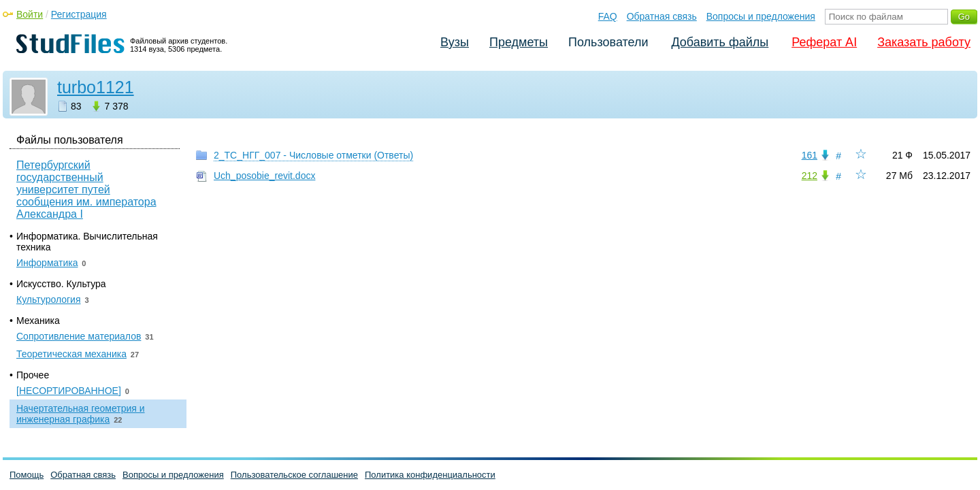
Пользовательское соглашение (294, 475)
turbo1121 (96, 87)
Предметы (519, 42)
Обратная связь (662, 16)
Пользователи (608, 42)
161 (810, 155)
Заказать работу (924, 42)
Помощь (27, 475)
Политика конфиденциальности (430, 475)
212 (810, 176)
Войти (30, 14)
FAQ (608, 16)
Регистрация (79, 14)
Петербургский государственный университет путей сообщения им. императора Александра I (86, 190)
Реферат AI (824, 42)
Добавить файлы (720, 42)
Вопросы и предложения (761, 16)
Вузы (455, 42)
